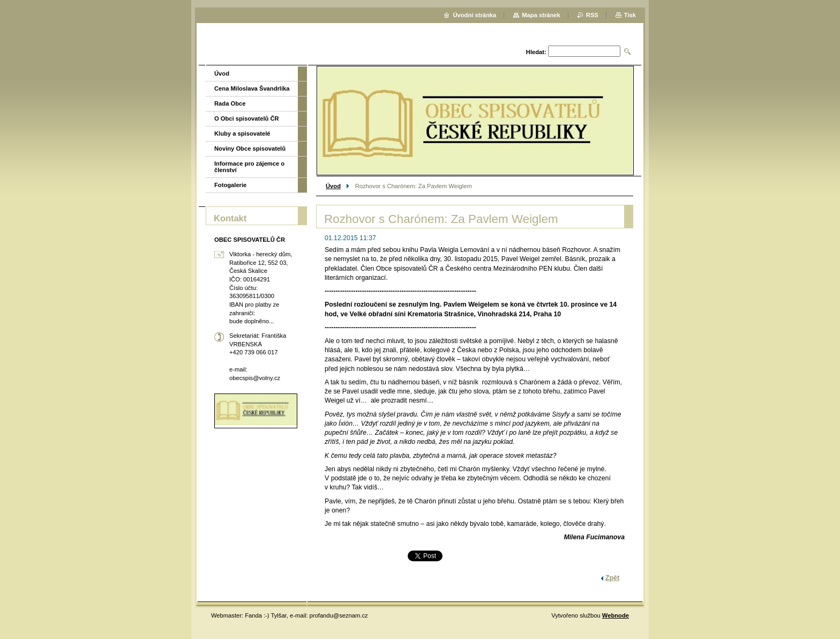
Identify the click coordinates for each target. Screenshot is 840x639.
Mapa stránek (541, 15)
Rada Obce (230, 103)
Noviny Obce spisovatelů (250, 148)
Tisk (630, 15)
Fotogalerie (230, 185)
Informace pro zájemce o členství (249, 167)
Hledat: (536, 52)
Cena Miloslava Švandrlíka (252, 88)
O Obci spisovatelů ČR (247, 118)
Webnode (616, 615)
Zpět (612, 578)
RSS (592, 15)
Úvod (333, 186)
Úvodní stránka (474, 15)
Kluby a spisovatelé (242, 133)
